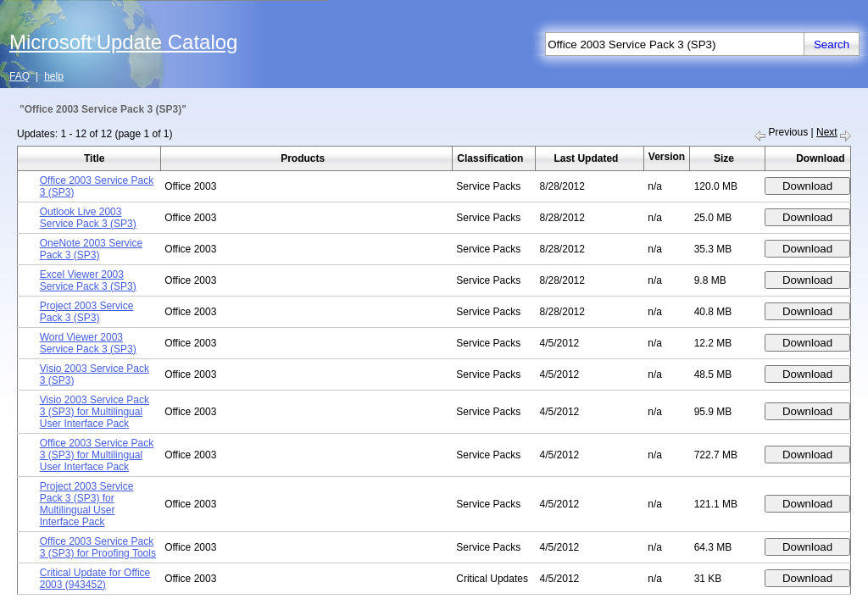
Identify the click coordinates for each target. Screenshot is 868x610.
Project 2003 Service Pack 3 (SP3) (87, 312)
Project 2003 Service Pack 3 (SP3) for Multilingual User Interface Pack (87, 504)
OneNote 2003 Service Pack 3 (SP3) (91, 249)
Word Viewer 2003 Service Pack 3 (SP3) (88, 343)
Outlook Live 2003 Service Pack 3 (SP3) (88, 218)
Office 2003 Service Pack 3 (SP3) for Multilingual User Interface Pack (97, 455)
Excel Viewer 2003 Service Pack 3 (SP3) (88, 280)
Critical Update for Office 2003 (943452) (95, 579)
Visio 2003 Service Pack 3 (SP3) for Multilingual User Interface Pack (95, 412)
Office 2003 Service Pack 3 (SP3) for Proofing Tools (98, 547)
